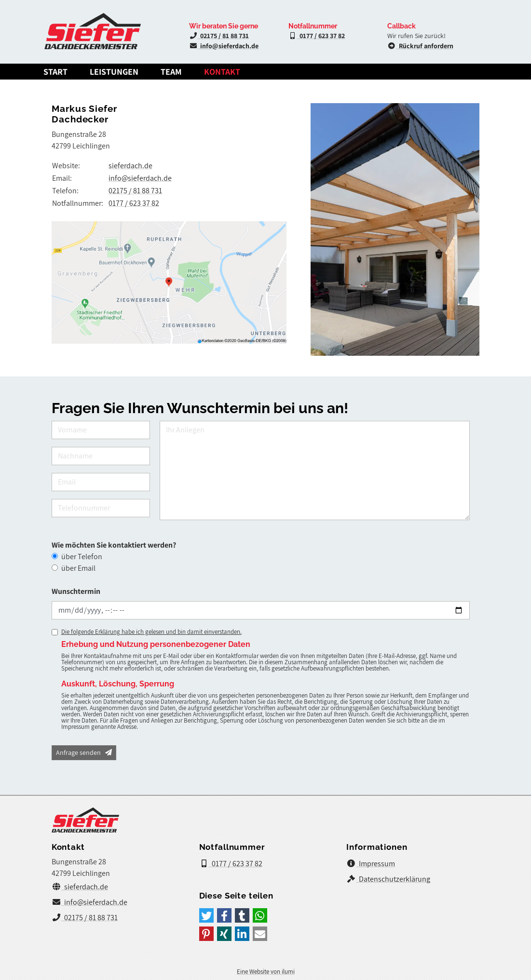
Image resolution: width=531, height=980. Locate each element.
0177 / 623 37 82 (317, 36)
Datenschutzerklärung (388, 879)
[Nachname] (101, 456)
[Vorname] (101, 430)
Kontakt (222, 72)
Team (171, 72)
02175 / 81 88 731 (219, 36)
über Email (78, 568)
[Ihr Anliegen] (315, 470)
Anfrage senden (84, 752)
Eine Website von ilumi (266, 972)
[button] (206, 915)
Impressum (371, 864)
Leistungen (114, 72)
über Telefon (82, 557)
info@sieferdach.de (224, 46)
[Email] (101, 482)
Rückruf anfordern (420, 46)
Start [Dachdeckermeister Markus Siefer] (55, 72)
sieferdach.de (130, 166)
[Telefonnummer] (101, 508)
